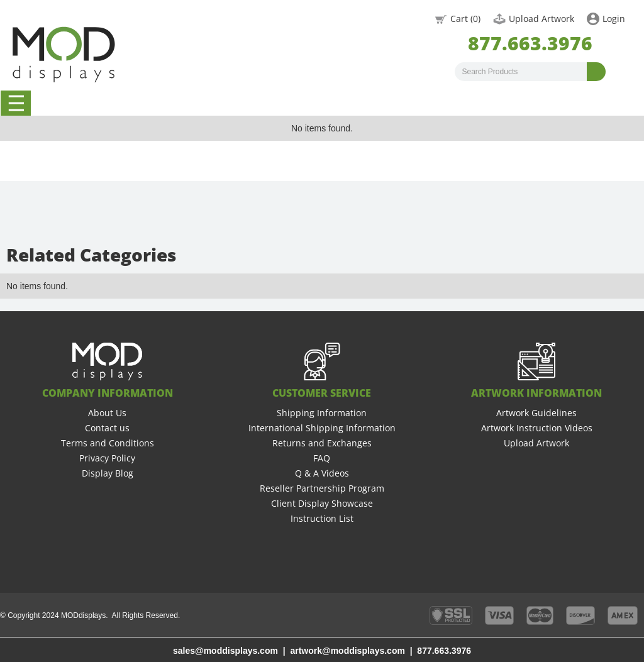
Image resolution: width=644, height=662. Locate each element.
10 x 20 (133, 103)
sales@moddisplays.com (225, 651)
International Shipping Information (322, 428)
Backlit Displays (406, 103)
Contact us (107, 428)
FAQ (322, 458)
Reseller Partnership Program (322, 488)
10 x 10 (65, 103)
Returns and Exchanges (322, 443)
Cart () (465, 19)
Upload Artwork (541, 19)
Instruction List (322, 518)
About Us (107, 413)
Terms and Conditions (108, 443)
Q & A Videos (322, 473)
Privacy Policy (107, 458)
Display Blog (108, 473)
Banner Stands (269, 103)
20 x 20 (201, 103)
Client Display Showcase (322, 503)
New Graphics (473, 103)
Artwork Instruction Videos (537, 428)
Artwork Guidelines (536, 413)
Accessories (542, 103)
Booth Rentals (337, 103)
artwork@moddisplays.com (347, 651)
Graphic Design (610, 103)
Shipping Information (322, 413)
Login (614, 19)
